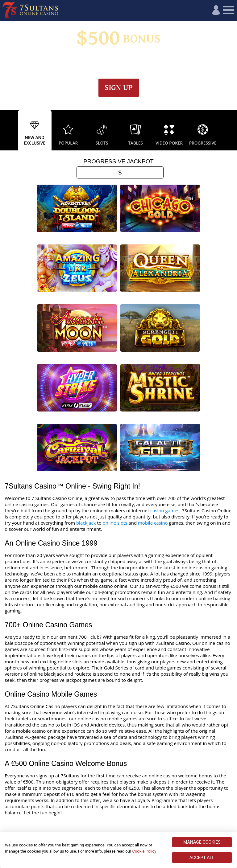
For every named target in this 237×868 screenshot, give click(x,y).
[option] (35, 131)
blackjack (86, 453)
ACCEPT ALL (202, 858)
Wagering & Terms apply (133, 60)
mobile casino (153, 453)
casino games (165, 441)
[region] (118, 850)
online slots (115, 453)
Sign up (119, 88)
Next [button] (231, 131)
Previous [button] (6, 131)
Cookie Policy (144, 851)
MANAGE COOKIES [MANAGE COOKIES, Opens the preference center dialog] (202, 842)
